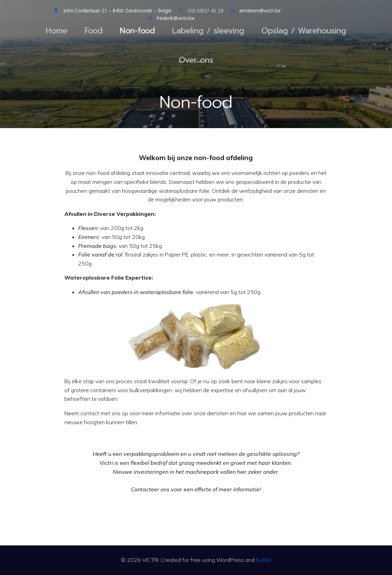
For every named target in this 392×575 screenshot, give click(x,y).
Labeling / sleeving (208, 31)
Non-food (137, 31)
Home (57, 31)
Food (94, 31)
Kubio (264, 560)
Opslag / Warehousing (304, 31)
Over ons (196, 60)
